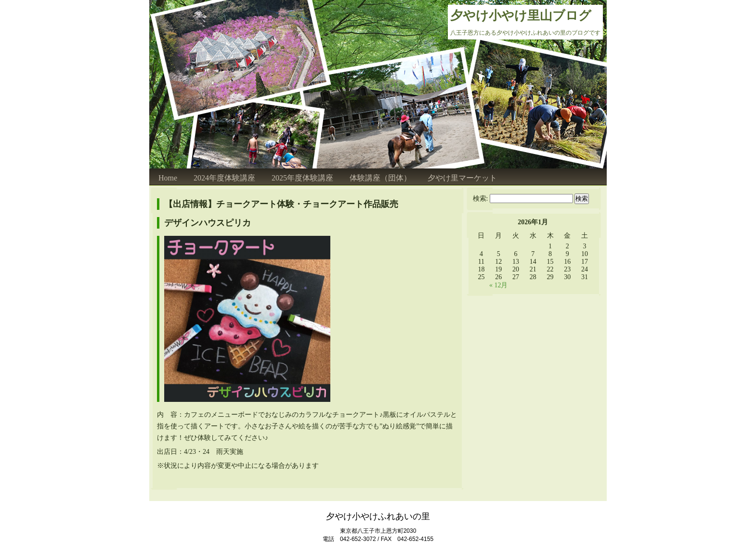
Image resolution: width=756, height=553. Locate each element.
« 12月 (499, 285)
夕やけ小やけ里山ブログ (521, 16)
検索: (481, 199)
